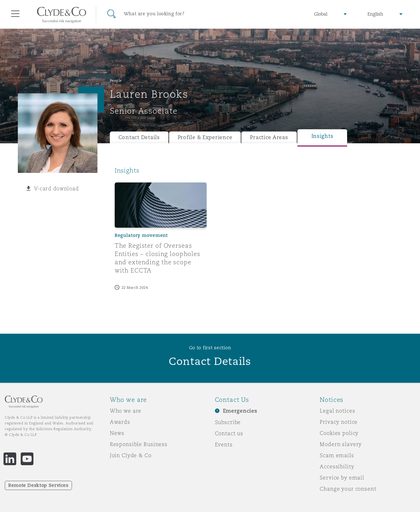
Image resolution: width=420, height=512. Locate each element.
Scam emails (337, 455)
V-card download (56, 188)
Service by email (342, 478)
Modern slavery (341, 444)
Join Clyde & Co (131, 455)
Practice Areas (269, 137)
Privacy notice (339, 422)
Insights (322, 136)
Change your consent (348, 489)
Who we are (126, 411)
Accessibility (337, 466)
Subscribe (228, 422)
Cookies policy (339, 433)
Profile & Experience (205, 137)
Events (224, 444)
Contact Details (139, 137)
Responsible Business (139, 444)
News (117, 433)
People (116, 81)
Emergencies (240, 411)
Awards (120, 422)
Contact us (229, 433)
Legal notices (337, 411)
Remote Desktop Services (38, 485)
